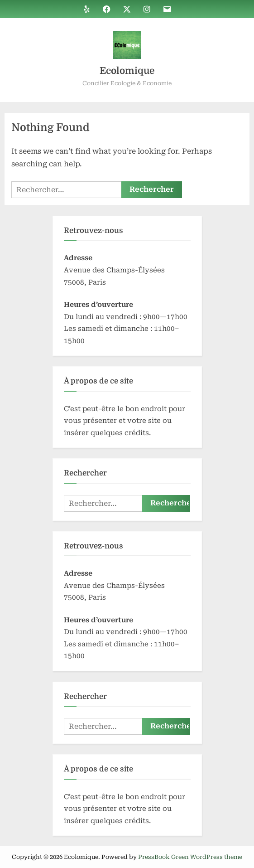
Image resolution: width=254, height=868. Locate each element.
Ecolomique (127, 71)
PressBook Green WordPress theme (190, 857)
